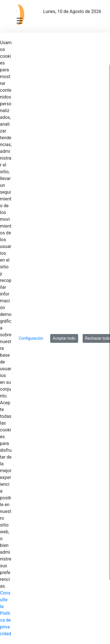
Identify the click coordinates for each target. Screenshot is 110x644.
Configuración (31, 338)
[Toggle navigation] (19, 20)
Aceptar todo (64, 338)
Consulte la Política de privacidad (5, 613)
